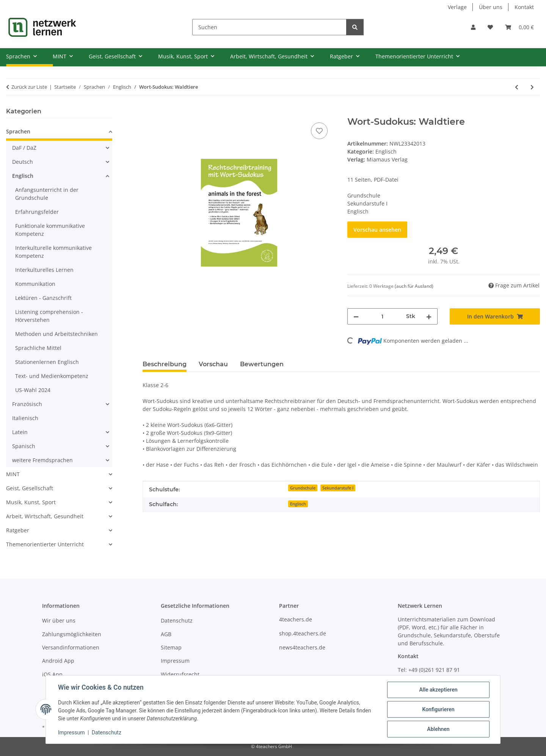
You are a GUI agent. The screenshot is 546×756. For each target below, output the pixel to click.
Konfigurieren (438, 709)
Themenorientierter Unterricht (45, 544)
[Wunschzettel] (490, 27)
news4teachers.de (302, 647)
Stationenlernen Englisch (47, 362)
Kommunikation (35, 284)
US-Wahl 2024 (33, 390)
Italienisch (25, 418)
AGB (166, 634)
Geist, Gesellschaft (30, 488)
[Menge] (382, 316)
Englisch (386, 151)
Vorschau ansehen (377, 230)
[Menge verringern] (356, 316)
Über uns (491, 7)
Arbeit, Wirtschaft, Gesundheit (45, 516)
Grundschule (303, 488)
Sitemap (171, 647)
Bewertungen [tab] (262, 364)
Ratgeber (18, 530)
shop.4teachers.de (303, 633)
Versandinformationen (71, 647)
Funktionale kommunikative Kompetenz (50, 230)
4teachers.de (296, 619)
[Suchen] (269, 27)
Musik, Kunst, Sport (31, 502)
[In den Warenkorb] (149, 112)
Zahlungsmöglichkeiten (72, 634)
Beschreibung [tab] (165, 364)
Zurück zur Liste (29, 87)
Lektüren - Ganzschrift (43, 298)
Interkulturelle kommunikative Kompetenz (53, 252)
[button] (473, 27)
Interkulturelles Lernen (44, 270)
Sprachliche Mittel (38, 348)
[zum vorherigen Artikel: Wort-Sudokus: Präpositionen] (517, 87)
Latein (20, 432)
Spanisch (24, 446)
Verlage (457, 7)
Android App (58, 661)
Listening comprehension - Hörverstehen (49, 316)
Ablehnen (438, 729)
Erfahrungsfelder (37, 212)
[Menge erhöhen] (429, 316)
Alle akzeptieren (438, 690)
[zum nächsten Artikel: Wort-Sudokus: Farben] (532, 87)
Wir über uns (59, 620)
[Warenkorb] (519, 27)
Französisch (27, 404)
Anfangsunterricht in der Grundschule (47, 194)
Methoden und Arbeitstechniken (56, 334)
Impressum (71, 732)
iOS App (52, 674)
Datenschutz (107, 732)
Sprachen (18, 131)
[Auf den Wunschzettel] (319, 131)
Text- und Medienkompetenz (52, 376)
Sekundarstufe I (338, 488)
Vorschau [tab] (213, 364)
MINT (13, 474)
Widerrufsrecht (180, 674)
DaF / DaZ (24, 148)
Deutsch (23, 162)
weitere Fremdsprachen (42, 460)
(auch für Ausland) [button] (414, 286)
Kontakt (524, 7)
